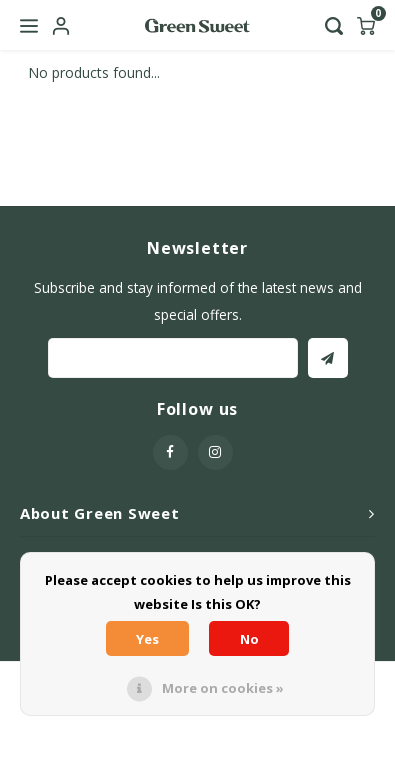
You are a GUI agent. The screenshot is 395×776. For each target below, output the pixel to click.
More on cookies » (223, 688)
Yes (147, 639)
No (249, 639)
